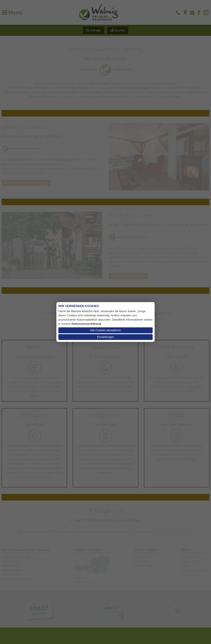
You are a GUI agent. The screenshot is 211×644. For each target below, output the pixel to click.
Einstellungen (105, 337)
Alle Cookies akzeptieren (105, 330)
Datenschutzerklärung (86, 324)
